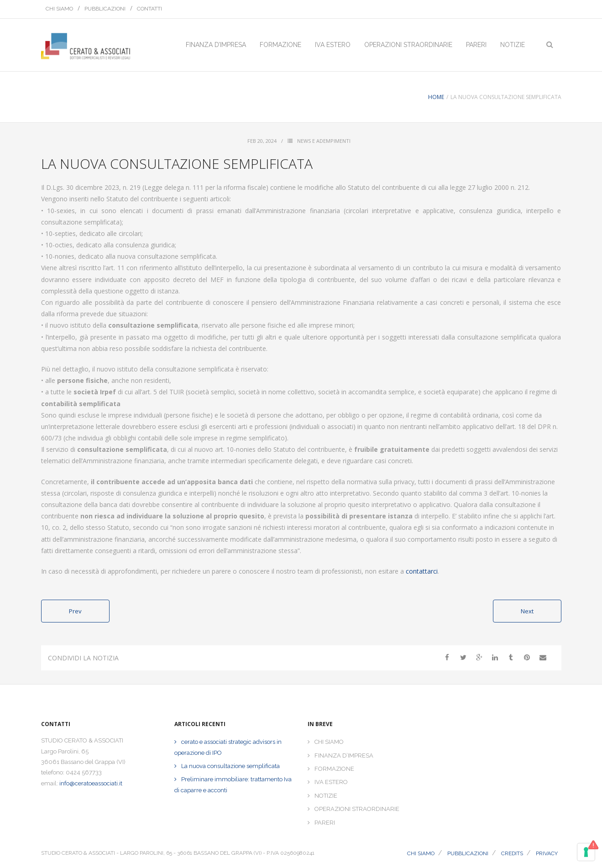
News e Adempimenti (324, 141)
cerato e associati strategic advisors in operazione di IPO (228, 747)
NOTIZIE (326, 796)
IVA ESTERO (331, 782)
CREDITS (512, 853)
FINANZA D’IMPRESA (344, 756)
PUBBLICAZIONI (105, 9)
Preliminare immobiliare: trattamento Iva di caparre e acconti (233, 784)
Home (436, 97)
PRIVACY (547, 853)
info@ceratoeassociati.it (91, 783)
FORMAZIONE (334, 769)
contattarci (422, 571)
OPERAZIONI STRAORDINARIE (357, 809)
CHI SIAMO (59, 9)
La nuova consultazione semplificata (230, 766)
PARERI (325, 823)
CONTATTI (149, 9)
